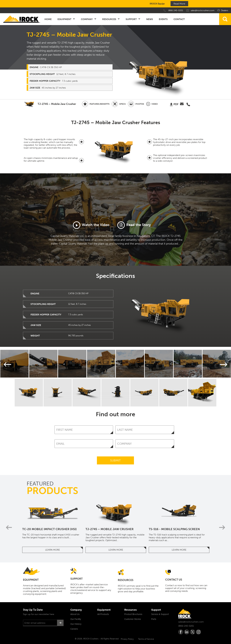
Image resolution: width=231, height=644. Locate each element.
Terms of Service (146, 639)
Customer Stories (133, 619)
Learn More (53, 550)
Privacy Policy (127, 639)
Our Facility (76, 619)
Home (48, 19)
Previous (8, 364)
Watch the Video (91, 225)
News (150, 19)
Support (131, 19)
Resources (109, 19)
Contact (179, 19)
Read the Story (134, 225)
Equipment (64, 19)
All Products (103, 614)
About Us (75, 614)
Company (87, 19)
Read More (179, 4)
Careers (74, 629)
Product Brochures (133, 614)
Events (163, 19)
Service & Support (160, 614)
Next (224, 364)
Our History (76, 624)
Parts (154, 619)
